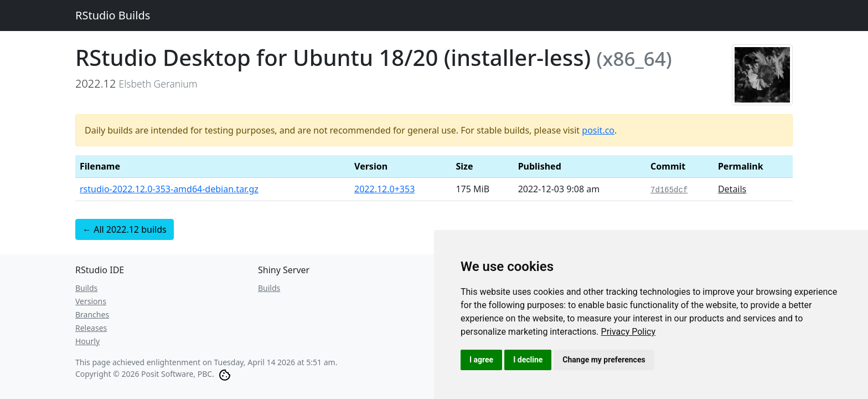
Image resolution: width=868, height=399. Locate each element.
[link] (629, 332)
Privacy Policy (629, 332)
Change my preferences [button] (604, 360)
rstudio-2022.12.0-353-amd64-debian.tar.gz (169, 189)
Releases (91, 328)
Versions (91, 301)
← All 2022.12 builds (125, 229)
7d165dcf (669, 190)
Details (732, 189)
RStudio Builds (113, 15)
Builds (86, 288)
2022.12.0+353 (384, 189)
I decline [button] (528, 360)
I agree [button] (481, 360)
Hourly (87, 341)
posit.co (598, 130)
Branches (92, 314)
